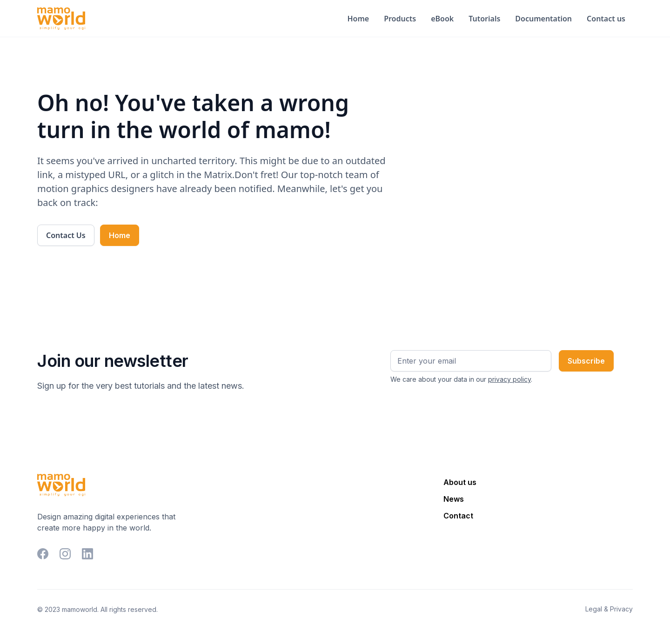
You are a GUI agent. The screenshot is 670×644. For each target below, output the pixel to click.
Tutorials (484, 19)
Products (400, 19)
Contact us (606, 19)
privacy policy (509, 379)
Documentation (543, 19)
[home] (61, 19)
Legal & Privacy (609, 609)
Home (358, 19)
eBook (442, 19)
